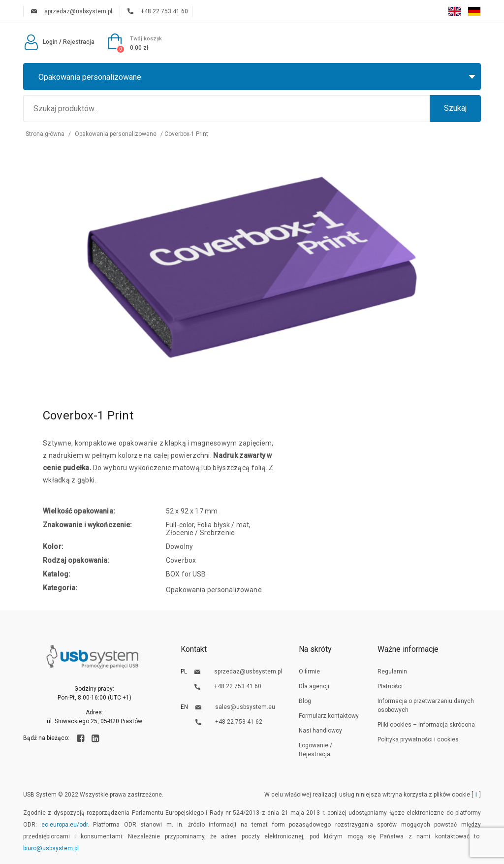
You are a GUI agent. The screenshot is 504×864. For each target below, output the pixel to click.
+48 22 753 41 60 (158, 11)
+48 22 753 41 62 (229, 722)
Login (40, 42)
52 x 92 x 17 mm (192, 511)
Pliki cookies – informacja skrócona (426, 725)
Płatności (390, 686)
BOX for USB (186, 574)
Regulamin (392, 672)
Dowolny (179, 546)
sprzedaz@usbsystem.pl (72, 11)
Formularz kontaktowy (329, 716)
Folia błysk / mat (223, 525)
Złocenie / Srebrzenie (200, 533)
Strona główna (45, 134)
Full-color (180, 525)
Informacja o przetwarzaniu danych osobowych (426, 705)
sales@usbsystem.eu (235, 707)
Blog (305, 701)
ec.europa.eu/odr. (65, 825)
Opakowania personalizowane (116, 134)
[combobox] (252, 77)
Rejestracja (79, 42)
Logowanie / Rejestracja (315, 750)
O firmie (309, 672)
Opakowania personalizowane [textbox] (90, 77)
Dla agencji (314, 686)
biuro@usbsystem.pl (51, 848)
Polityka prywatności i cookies (418, 739)
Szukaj (455, 108)
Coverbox (181, 560)
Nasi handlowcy (320, 731)
